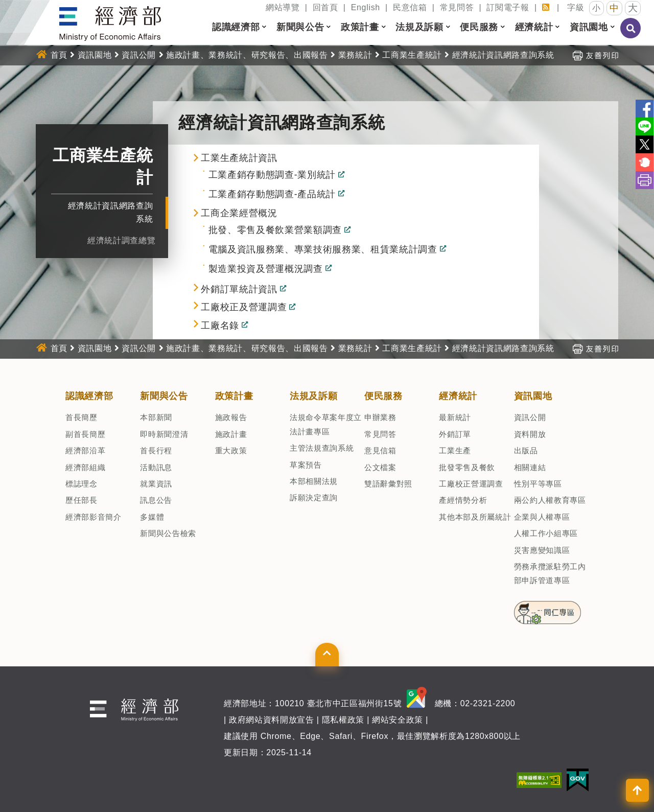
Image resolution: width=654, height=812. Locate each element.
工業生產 (455, 450)
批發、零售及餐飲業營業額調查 (275, 230)
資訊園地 (95, 55)
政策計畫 (234, 396)
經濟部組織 (85, 467)
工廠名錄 (220, 326)
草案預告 (306, 465)
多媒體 (152, 517)
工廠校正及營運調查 (244, 308)
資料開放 (530, 434)
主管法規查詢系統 (322, 448)
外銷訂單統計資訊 (239, 289)
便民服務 (383, 396)
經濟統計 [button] (534, 27)
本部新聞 (156, 417)
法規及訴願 (313, 396)
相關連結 (530, 467)
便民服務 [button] (479, 27)
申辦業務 (380, 417)
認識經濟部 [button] (236, 27)
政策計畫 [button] (360, 27)
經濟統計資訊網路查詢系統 (503, 55)
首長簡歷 (81, 417)
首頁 (59, 55)
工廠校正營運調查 (471, 484)
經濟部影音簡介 (94, 517)
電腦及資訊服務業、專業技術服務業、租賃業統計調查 (323, 250)
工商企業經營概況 (239, 213)
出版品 (526, 450)
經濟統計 (458, 396)
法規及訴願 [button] (419, 27)
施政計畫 (231, 434)
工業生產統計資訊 (239, 158)
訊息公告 (156, 500)
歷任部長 (81, 500)
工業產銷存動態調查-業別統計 (272, 175)
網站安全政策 (398, 720)
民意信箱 (410, 7)
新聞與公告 (164, 396)
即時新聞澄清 (164, 434)
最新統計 (455, 417)
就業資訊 (156, 484)
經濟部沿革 (85, 450)
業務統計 (355, 55)
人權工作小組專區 (546, 533)
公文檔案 (380, 467)
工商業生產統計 (412, 55)
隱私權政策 (343, 720)
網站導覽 (283, 7)
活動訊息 (156, 467)
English (366, 7)
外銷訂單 (455, 434)
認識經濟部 (89, 396)
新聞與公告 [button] (300, 27)
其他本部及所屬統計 (475, 517)
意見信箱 (380, 450)
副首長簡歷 (85, 434)
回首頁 (325, 7)
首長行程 (156, 450)
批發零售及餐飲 (467, 467)
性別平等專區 (538, 484)
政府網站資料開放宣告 (272, 720)
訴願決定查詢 (314, 497)
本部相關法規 (314, 481)
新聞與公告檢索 (168, 533)
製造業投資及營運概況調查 (266, 269)
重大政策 (231, 450)
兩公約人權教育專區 (550, 500)
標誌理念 (81, 484)
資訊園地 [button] (589, 27)
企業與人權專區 (542, 517)
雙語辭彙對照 (388, 484)
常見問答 (457, 7)
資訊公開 (139, 55)
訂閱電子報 (508, 7)
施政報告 (231, 417)
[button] (264, 27)
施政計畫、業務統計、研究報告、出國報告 (247, 55)
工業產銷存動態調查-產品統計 (272, 195)
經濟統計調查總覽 (121, 240)
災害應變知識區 (542, 550)
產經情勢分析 (463, 500)
